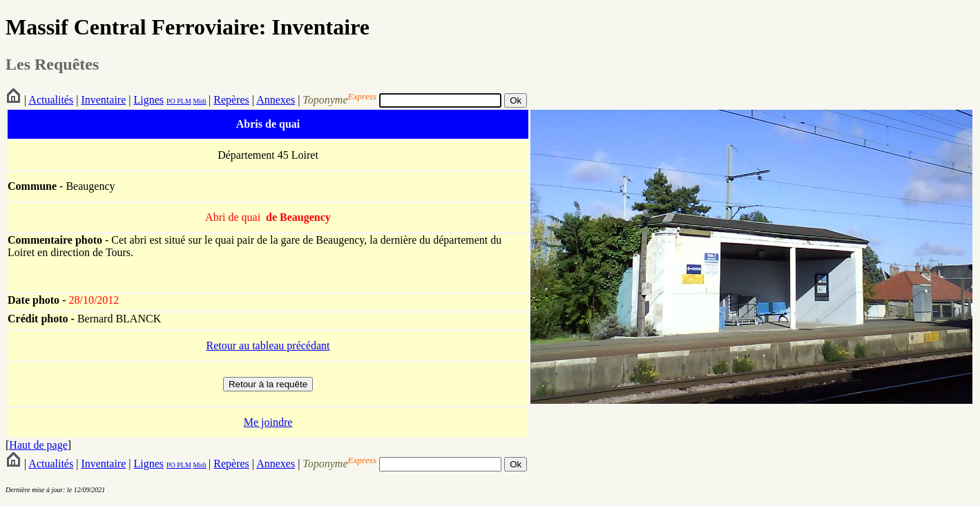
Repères (231, 100)
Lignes (148, 100)
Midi (199, 101)
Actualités (51, 100)
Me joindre (268, 422)
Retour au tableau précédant (268, 346)
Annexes (276, 100)
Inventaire (103, 100)
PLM (183, 101)
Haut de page (38, 445)
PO (171, 101)
